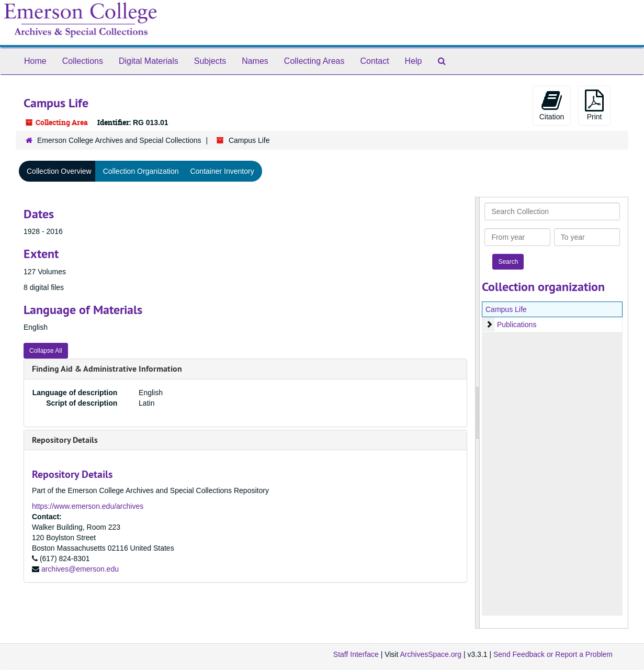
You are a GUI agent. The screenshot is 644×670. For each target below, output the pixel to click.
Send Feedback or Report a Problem (553, 654)
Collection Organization (141, 171)
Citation (552, 105)
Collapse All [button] (46, 351)
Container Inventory (222, 171)
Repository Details (65, 440)
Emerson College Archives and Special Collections (119, 140)
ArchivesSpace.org (431, 654)
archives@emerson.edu (80, 569)
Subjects (210, 61)
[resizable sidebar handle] (478, 413)
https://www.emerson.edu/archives (88, 506)
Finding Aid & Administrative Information (107, 369)
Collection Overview (59, 171)
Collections (83, 61)
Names (255, 61)
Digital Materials (149, 61)
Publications (517, 325)
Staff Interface (356, 654)
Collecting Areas (314, 61)
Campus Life (506, 309)
